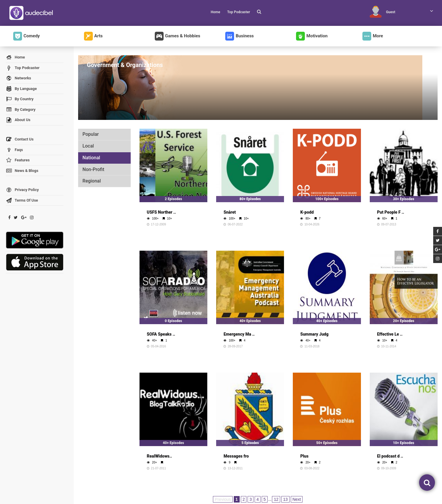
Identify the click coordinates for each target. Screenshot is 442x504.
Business (240, 36)
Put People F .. (391, 212)
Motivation (312, 36)
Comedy (26, 36)
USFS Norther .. (161, 212)
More (373, 36)
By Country (20, 99)
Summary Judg (314, 334)
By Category (21, 110)
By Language (21, 89)
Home (216, 12)
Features (18, 160)
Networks (19, 78)
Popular (91, 134)
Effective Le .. (390, 334)
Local (88, 146)
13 (285, 499)
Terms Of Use (22, 201)
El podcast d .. (390, 456)
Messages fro (236, 456)
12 (276, 499)
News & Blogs (22, 171)
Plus (304, 456)
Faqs (14, 150)
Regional (92, 181)
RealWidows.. (159, 456)
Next (297, 499)
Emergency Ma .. (239, 334)
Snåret (230, 212)
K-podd (307, 212)
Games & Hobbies (178, 36)
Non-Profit (93, 169)
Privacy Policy (22, 190)
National (91, 158)
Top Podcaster (239, 12)
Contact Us (20, 139)
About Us (18, 120)
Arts (93, 36)
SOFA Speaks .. (161, 334)
